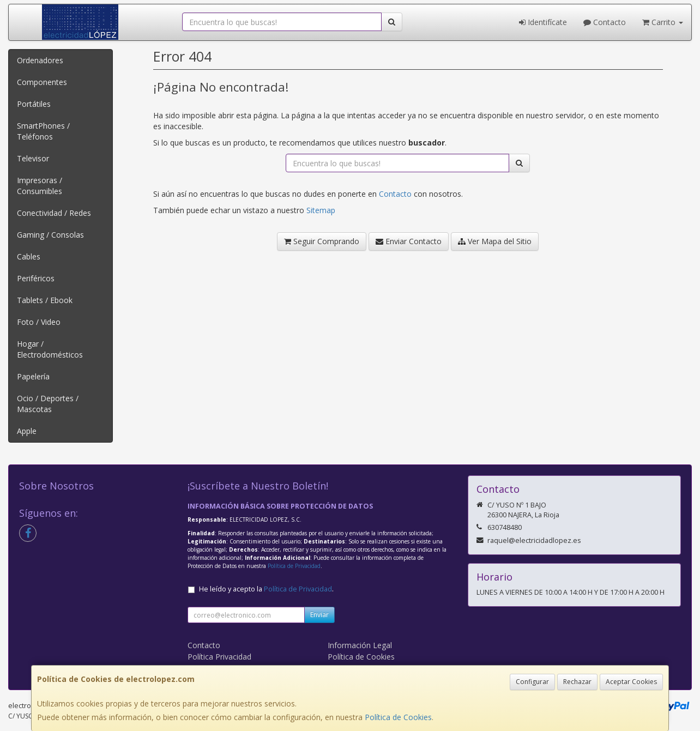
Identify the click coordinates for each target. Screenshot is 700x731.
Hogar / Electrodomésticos (50, 349)
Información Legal (360, 645)
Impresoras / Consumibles (40, 186)
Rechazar (577, 682)
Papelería (33, 376)
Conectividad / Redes (54, 213)
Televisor (33, 158)
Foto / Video (39, 322)
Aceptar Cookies (631, 682)
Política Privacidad (219, 657)
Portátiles (34, 104)
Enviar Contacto (409, 241)
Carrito (663, 22)
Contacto (605, 22)
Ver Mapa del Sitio (495, 241)
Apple (27, 431)
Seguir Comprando (322, 241)
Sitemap (321, 210)
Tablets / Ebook (45, 300)
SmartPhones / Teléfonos (43, 131)
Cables (29, 256)
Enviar (319, 615)
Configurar (532, 682)
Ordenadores (40, 60)
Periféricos (36, 278)
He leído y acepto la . (266, 589)
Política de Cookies (398, 717)
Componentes (42, 82)
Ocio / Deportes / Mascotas (48, 404)
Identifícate (543, 22)
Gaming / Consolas (50, 235)
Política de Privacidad (294, 566)
